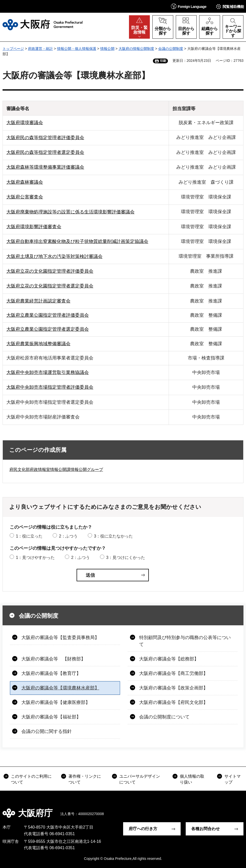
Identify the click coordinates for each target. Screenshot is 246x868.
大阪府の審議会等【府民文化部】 (173, 702)
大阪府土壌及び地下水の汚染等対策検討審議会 (54, 256)
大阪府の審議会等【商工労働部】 (173, 673)
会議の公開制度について (164, 717)
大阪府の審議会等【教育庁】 (51, 673)
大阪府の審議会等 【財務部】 (53, 659)
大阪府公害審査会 (25, 197)
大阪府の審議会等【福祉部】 (51, 717)
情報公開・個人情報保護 (77, 49)
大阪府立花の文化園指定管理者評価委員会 (50, 271)
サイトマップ (233, 779)
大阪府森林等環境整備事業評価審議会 (45, 167)
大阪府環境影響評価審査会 (34, 227)
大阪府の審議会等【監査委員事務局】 (60, 638)
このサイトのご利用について (31, 779)
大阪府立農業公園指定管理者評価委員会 (48, 315)
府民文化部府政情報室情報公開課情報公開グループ (56, 469)
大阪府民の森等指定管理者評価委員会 (45, 138)
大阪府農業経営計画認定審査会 (38, 301)
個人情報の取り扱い (192, 779)
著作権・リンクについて (85, 779)
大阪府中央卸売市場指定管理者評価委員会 (50, 387)
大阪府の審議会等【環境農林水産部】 (60, 688)
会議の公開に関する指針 (47, 731)
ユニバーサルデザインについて (140, 779)
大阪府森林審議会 (25, 182)
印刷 (163, 61)
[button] (189, 6)
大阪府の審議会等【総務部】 (169, 659)
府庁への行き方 (143, 829)
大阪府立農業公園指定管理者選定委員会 (48, 329)
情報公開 (107, 49)
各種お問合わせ (206, 829)
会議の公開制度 (171, 49)
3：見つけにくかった (126, 558)
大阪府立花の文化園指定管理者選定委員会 (50, 286)
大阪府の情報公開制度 (136, 49)
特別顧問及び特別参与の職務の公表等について (185, 641)
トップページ (13, 49)
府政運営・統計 (40, 49)
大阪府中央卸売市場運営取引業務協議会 (48, 372)
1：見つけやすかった (35, 558)
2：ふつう (68, 536)
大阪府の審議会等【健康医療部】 (56, 702)
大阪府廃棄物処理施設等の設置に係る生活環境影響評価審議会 (70, 212)
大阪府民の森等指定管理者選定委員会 (45, 152)
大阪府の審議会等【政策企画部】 (173, 688)
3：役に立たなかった (113, 536)
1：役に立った (29, 536)
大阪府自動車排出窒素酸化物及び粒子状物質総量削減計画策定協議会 (77, 241)
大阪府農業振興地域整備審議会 (38, 344)
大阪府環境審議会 (25, 123)
